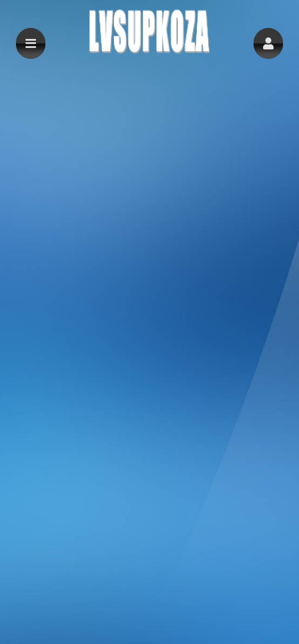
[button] (268, 43)
